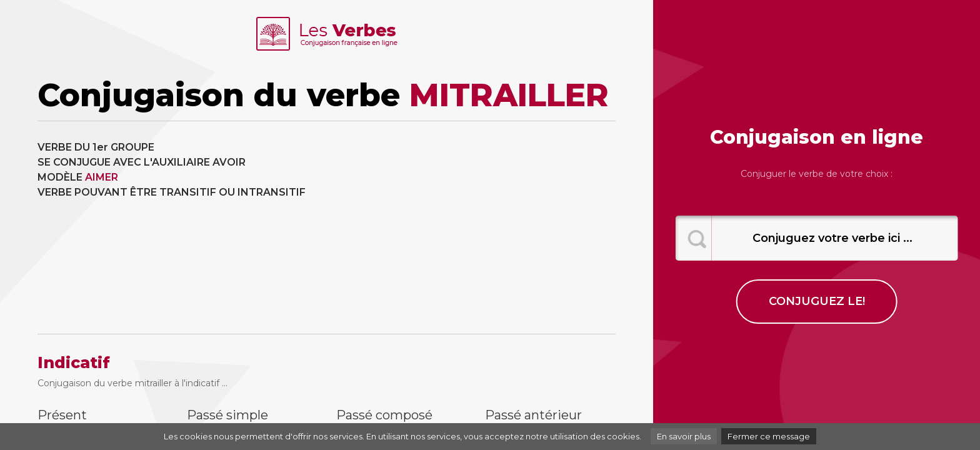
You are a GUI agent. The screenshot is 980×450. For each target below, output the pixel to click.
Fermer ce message (769, 436)
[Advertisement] (476, 227)
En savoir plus (684, 436)
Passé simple (227, 415)
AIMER (102, 177)
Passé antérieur (533, 415)
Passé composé (384, 415)
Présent (62, 415)
